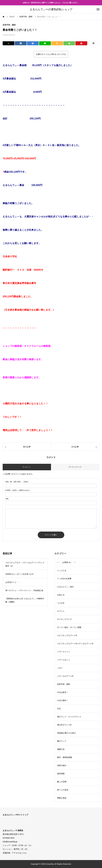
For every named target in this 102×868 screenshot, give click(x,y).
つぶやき (61, 603)
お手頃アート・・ (13, 582)
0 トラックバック (75, 467)
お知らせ (61, 595)
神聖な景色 (62, 798)
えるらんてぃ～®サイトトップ (15, 815)
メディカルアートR (65, 676)
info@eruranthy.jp (10, 842)
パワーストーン (64, 652)
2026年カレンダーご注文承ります (20, 574)
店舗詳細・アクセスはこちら (15, 853)
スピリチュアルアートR (67, 635)
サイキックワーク (65, 619)
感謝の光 (61, 749)
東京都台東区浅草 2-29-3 (13, 834)
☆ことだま (62, 570)
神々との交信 (63, 790)
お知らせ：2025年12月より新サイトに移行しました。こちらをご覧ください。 (51, 3)
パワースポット (64, 660)
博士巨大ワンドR (64, 725)
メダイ (60, 668)
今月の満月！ (63, 700)
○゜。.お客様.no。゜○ (66, 562)
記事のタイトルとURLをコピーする (51, 54)
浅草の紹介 (62, 765)
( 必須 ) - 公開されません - (18, 490)
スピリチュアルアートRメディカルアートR (75, 644)
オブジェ (61, 611)
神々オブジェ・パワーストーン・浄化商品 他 (24, 590)
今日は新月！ (63, 692)
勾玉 (59, 709)
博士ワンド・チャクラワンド (69, 717)
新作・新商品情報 (65, 757)
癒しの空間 (62, 782)
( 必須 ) (17, 482)
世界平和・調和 (9, 25)
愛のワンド (62, 741)
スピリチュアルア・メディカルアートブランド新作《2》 (25, 564)
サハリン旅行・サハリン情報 (69, 627)
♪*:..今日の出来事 (64, 579)
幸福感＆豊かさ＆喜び (66, 733)
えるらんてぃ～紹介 (65, 587)
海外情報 (61, 774)
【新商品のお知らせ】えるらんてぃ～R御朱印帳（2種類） (25, 600)
